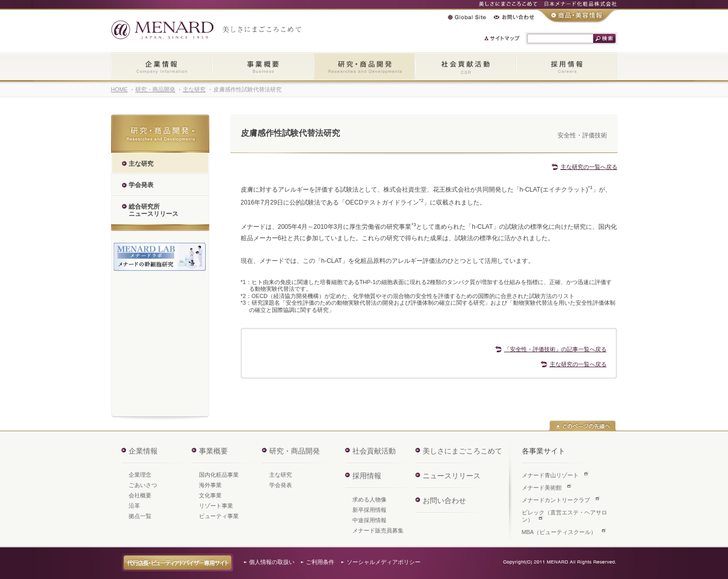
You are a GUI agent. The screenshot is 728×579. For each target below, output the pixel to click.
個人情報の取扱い (272, 562)
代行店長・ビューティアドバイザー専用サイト (177, 562)
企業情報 (161, 67)
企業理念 (140, 475)
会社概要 (140, 495)
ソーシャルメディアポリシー (384, 562)
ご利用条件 (320, 562)
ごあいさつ (143, 485)
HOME (119, 89)
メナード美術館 (542, 488)
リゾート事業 (216, 506)
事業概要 (263, 67)
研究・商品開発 (364, 67)
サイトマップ (502, 38)
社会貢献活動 (466, 67)
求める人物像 (369, 499)
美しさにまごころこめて (462, 451)
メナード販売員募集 (378, 530)
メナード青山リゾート (550, 475)
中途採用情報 (369, 520)
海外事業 (210, 485)
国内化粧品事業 (219, 475)
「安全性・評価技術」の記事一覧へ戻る (555, 349)
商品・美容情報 (578, 16)
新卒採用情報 (369, 510)
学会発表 (281, 485)
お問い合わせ (514, 17)
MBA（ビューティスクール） (559, 532)
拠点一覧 (140, 516)
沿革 (134, 506)
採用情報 (567, 67)
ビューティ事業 (219, 516)
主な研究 (194, 89)
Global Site (467, 17)
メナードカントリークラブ (556, 500)
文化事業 (210, 495)
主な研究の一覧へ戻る (589, 167)
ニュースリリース (452, 476)
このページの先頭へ (583, 426)
